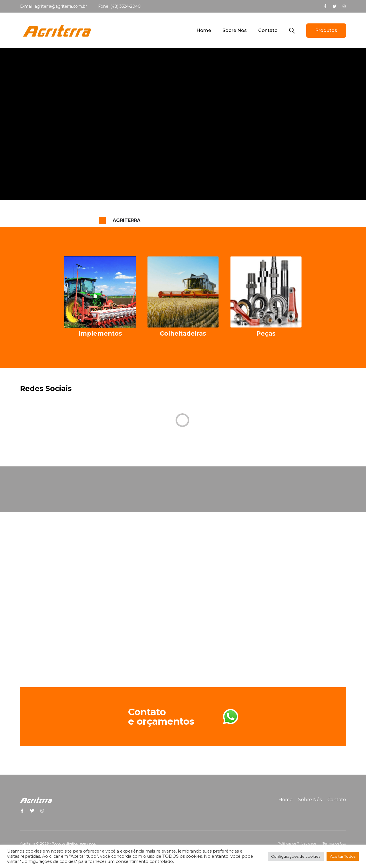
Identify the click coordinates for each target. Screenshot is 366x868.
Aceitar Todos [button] (343, 856)
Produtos (326, 30)
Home (204, 30)
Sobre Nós (235, 30)
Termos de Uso (334, 843)
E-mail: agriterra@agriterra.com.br (53, 6)
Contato (268, 30)
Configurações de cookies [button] (296, 856)
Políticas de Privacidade (297, 843)
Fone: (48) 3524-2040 (119, 6)
